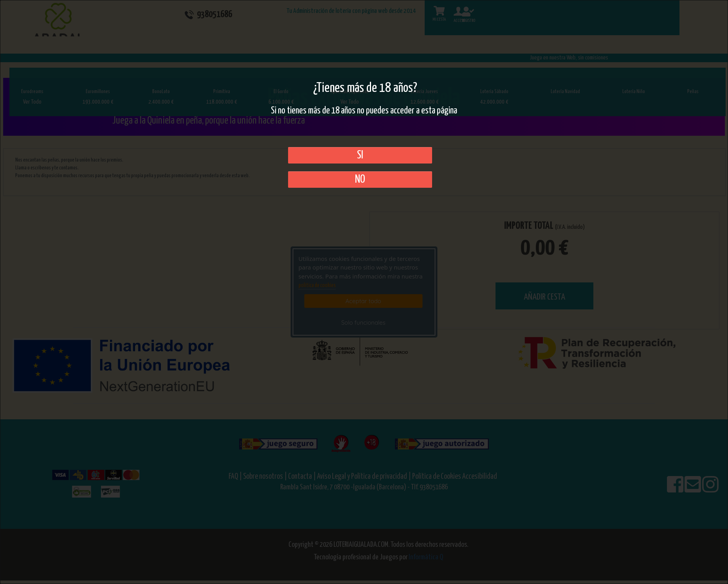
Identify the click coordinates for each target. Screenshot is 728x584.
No (360, 180)
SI (360, 155)
